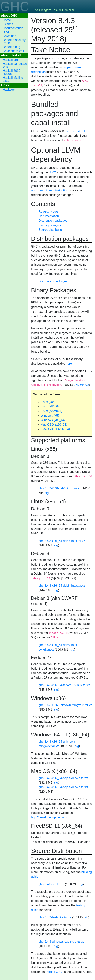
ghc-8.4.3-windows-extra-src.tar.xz (62, 942)
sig (47, 493)
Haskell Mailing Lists (13, 79)
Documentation (13, 28)
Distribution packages (53, 221)
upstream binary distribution (50, 190)
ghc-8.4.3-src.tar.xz (51, 884)
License (8, 24)
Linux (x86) (48, 402)
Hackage (9, 90)
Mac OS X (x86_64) (54, 425)
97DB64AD (81, 385)
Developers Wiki (14, 51)
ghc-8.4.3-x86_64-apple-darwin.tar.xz (63, 778)
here (69, 364)
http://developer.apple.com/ (49, 817)
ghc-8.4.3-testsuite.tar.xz (55, 917)
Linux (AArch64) (51, 411)
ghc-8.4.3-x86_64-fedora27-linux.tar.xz (64, 685)
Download (9, 36)
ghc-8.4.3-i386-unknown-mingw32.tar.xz (65, 705)
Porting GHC (54, 972)
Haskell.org (10, 60)
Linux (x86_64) (51, 406)
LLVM (52, 172)
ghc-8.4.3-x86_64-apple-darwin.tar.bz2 (64, 787)
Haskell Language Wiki (15, 65)
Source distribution (51, 230)
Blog (6, 32)
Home (7, 20)
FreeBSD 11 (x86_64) (55, 429)
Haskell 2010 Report (12, 72)
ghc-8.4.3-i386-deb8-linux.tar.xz (60, 488)
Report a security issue (14, 41)
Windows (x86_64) (53, 420)
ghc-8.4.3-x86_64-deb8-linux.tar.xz (62, 586)
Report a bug (12, 47)
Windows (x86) (51, 416)
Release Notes (48, 212)
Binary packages (50, 225)
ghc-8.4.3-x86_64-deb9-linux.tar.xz (62, 541)
